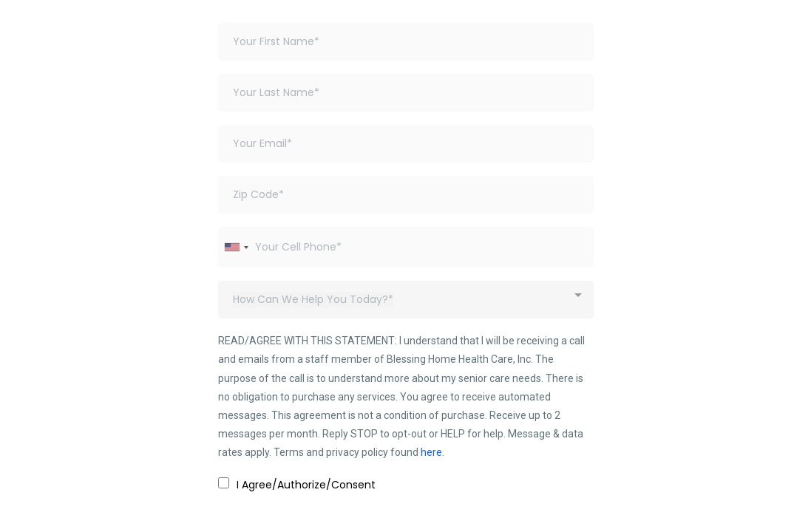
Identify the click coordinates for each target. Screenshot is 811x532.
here (431, 452)
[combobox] (236, 247)
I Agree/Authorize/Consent (306, 485)
